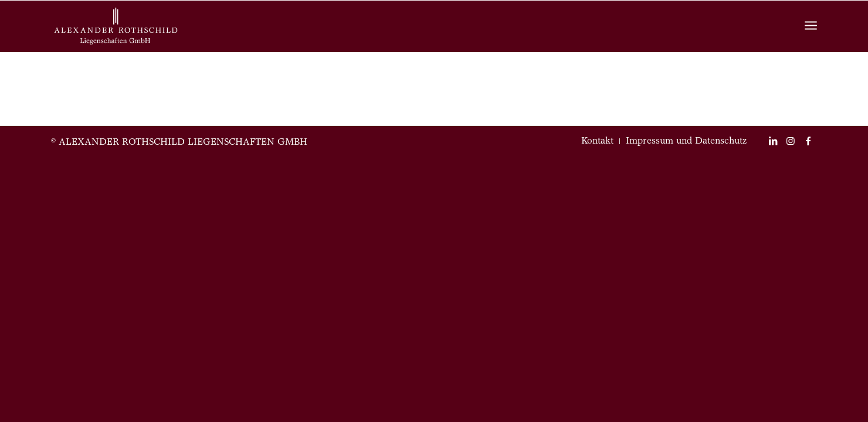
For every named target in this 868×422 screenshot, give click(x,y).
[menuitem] (597, 141)
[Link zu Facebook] (808, 141)
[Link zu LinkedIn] (773, 141)
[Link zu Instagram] (791, 141)
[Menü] (811, 27)
